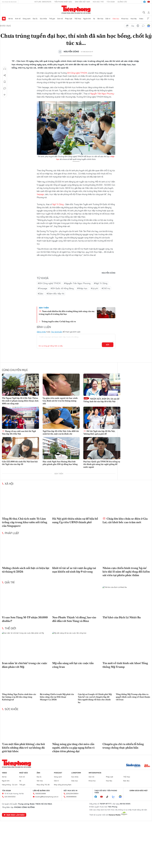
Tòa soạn (111, 2)
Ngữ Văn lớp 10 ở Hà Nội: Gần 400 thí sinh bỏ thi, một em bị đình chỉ (61, 432)
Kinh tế (18, 19)
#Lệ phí (94, 288)
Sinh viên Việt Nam (82, 2)
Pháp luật (69, 19)
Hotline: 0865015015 (43, 2)
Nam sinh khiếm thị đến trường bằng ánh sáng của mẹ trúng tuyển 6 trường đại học (67, 313)
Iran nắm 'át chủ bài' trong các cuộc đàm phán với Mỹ (25, 665)
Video (141, 19)
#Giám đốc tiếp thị (55, 294)
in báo (138, 26)
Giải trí (108, 19)
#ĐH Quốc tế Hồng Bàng (62, 288)
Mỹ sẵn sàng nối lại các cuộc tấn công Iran (73, 665)
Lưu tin (5, 82)
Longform (76, 773)
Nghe (5, 69)
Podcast (58, 773)
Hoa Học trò (98, 2)
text (133, 26)
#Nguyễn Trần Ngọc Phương (77, 283)
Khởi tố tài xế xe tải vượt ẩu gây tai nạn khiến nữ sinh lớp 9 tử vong (74, 570)
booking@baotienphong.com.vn (47, 797)
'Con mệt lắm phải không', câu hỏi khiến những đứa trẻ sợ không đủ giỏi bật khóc (23, 747)
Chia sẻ (5, 75)
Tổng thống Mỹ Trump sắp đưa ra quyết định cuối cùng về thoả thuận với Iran (133, 697)
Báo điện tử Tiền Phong (76, 10)
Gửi (108, 345)
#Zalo (40, 294)
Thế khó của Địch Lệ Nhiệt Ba (122, 617)
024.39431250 (10, 797)
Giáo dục (116, 19)
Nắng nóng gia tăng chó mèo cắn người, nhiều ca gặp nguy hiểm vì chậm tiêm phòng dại (73, 747)
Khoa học (125, 19)
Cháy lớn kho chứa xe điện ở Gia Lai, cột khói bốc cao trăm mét (125, 520)
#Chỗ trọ (106, 288)
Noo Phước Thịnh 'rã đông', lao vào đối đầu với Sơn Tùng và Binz (74, 619)
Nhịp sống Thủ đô (43, 785)
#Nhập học (82, 288)
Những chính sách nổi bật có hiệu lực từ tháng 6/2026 (26, 570)
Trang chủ (4, 19)
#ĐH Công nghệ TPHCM (49, 283)
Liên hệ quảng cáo (41, 791)
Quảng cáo (122, 2)
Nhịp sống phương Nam (63, 785)
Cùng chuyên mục (15, 370)
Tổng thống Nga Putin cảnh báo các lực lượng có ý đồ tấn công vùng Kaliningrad (19, 697)
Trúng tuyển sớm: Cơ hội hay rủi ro (59, 321)
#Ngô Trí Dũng (101, 283)
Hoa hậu (134, 19)
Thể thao (78, 19)
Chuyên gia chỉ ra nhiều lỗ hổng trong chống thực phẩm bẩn (123, 746)
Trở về (5, 95)
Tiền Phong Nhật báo (63, 2)
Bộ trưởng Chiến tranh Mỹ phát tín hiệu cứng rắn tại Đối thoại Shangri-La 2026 (57, 697)
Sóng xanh (27, 19)
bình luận (143, 26)
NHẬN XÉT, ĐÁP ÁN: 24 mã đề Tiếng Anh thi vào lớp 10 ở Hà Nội (101, 400)
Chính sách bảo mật (139, 791)
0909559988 (41, 794)
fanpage (40, 194)
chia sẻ (127, 26)
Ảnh (38, 773)
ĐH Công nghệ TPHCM (77, 73)
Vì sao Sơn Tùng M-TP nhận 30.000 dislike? (25, 619)
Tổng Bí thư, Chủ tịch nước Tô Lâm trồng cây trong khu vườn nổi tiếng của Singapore (25, 522)
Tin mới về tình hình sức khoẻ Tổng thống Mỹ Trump (125, 665)
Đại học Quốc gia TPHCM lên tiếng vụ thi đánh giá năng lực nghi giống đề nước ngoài (102, 464)
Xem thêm (148, 19)
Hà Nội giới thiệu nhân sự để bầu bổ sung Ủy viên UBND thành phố (75, 520)
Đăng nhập (41, 332)
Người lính (87, 19)
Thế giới (52, 19)
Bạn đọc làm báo (14, 815)
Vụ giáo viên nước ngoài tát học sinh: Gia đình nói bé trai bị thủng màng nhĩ (60, 401)
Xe (94, 19)
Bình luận (5, 88)
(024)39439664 (72, 794)
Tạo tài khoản (57, 332)
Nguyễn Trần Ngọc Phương (102, 94)
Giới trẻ (60, 19)
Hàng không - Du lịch (10, 785)
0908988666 (71, 797)
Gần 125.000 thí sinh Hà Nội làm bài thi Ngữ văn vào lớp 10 (20, 463)
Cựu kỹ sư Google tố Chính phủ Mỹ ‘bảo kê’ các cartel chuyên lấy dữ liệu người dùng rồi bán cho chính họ (95, 698)
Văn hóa (100, 19)
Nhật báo (24, 773)
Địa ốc (35, 19)
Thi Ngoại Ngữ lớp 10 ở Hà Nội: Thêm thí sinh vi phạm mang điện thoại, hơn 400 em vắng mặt (20, 401)
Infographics (95, 773)
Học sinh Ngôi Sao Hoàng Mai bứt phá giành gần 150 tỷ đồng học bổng (60, 463)
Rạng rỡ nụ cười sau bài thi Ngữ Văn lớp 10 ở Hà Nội (19, 432)
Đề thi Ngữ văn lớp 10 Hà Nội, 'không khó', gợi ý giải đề (99, 432)
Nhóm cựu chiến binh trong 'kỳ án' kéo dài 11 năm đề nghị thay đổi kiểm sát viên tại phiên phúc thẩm (126, 572)
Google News (149, 26)
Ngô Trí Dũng (58, 204)
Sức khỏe (43, 19)
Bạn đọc (126, 781)
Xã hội (11, 19)
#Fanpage (42, 288)
